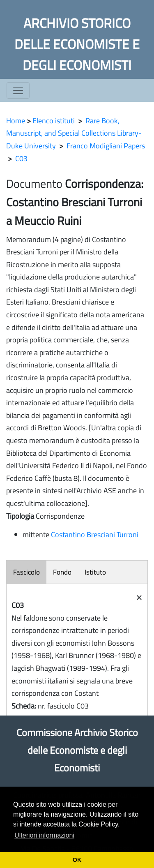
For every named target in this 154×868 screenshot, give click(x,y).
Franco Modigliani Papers (106, 146)
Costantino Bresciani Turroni (95, 534)
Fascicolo (26, 572)
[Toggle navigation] (18, 90)
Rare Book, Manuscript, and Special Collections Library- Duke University (74, 133)
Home (16, 121)
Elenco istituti (54, 121)
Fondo (62, 572)
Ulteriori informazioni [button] (44, 835)
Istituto (95, 572)
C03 (21, 158)
